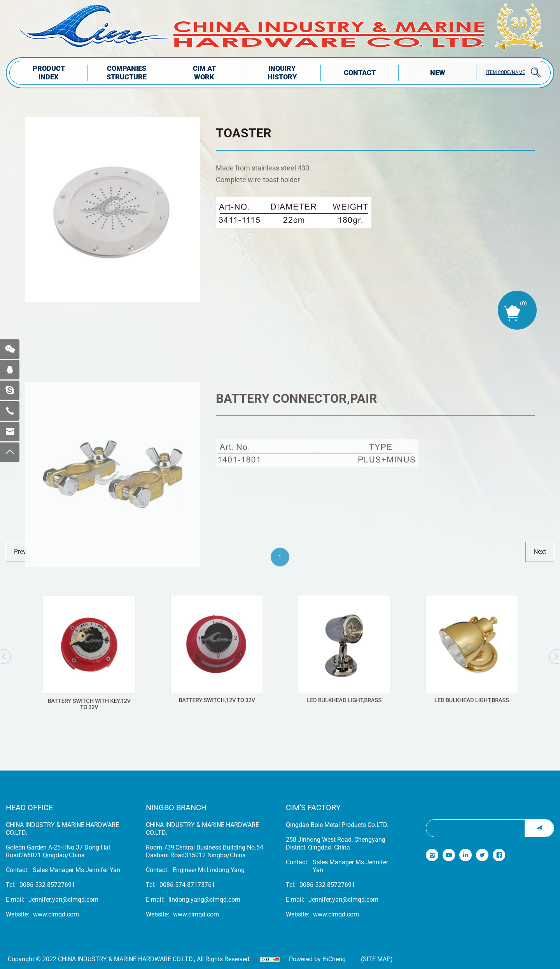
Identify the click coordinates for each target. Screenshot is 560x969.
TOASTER (244, 133)
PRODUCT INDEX (49, 73)
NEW (438, 73)
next (540, 552)
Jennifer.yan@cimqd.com (63, 900)
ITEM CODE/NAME (506, 72)
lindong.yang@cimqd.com (204, 900)
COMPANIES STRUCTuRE (127, 73)
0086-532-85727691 (47, 885)
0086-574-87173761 (187, 885)
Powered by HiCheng (317, 959)
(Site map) (377, 959)
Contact (360, 73)
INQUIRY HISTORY (282, 73)
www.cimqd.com (56, 914)
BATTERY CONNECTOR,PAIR (297, 469)
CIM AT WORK (204, 73)
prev (20, 552)
